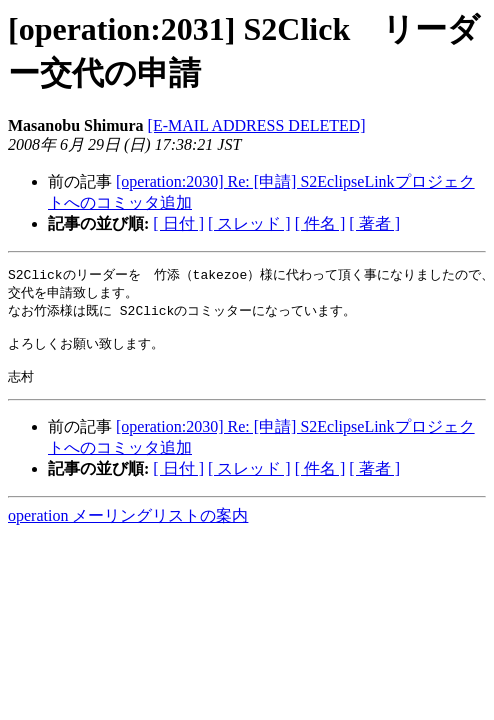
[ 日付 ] (178, 223)
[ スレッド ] (249, 223)
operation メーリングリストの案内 (128, 526)
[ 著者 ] (374, 223)
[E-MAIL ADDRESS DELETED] (257, 125)
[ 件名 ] (320, 223)
